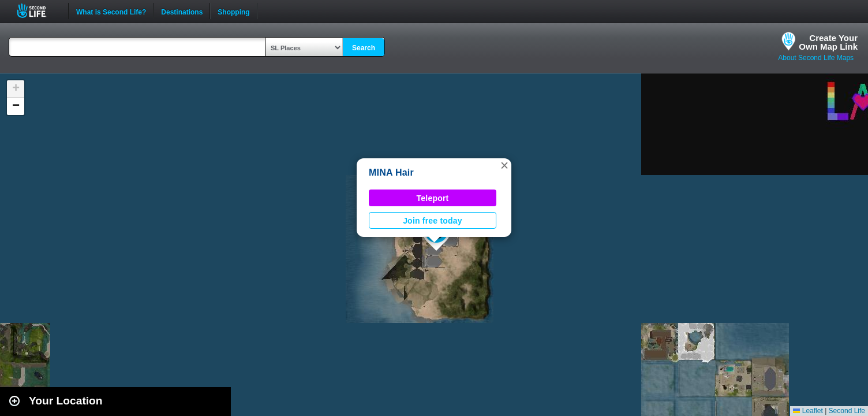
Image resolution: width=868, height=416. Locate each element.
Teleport (433, 198)
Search (364, 48)
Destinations (182, 11)
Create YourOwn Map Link (828, 42)
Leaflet (808, 411)
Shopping (233, 11)
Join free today (433, 221)
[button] (504, 165)
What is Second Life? (111, 11)
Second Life (38, 11)
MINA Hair (391, 172)
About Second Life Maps (816, 58)
